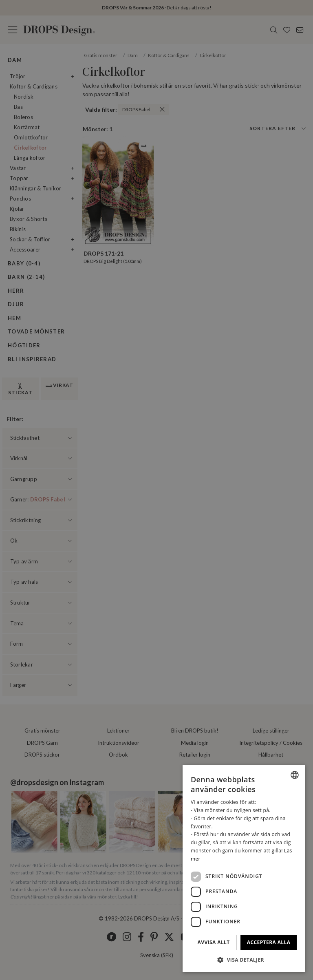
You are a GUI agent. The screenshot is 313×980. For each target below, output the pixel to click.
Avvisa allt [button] (214, 942)
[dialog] (244, 868)
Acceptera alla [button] (269, 942)
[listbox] (295, 775)
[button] (244, 960)
